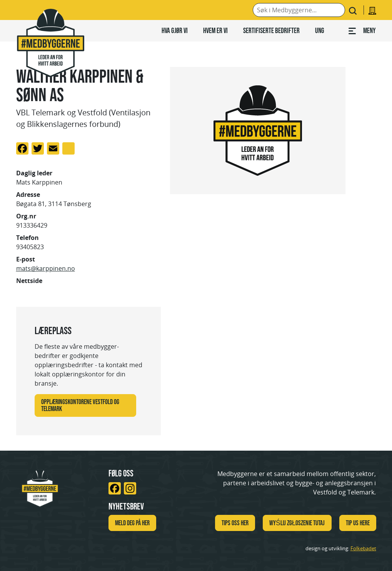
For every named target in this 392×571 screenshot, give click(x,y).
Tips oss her (235, 523)
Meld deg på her (132, 523)
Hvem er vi (215, 30)
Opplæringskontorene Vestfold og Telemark (80, 405)
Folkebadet (363, 548)
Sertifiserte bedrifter (271, 30)
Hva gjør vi (175, 30)
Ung (320, 30)
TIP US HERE (358, 523)
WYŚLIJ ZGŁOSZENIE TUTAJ (297, 523)
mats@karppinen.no (46, 268)
